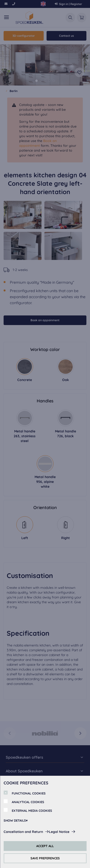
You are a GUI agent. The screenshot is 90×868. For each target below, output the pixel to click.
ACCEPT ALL (45, 846)
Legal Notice (59, 832)
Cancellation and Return (23, 832)
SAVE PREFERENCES (45, 858)
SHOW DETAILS (15, 820)
